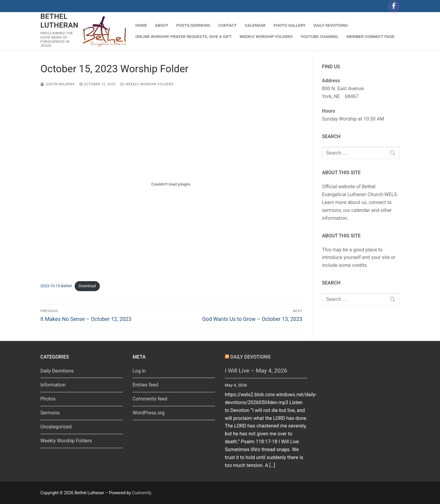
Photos (48, 399)
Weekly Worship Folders (147, 84)
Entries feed (146, 385)
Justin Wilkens (58, 84)
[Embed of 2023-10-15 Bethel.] (171, 184)
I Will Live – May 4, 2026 (256, 371)
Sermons (50, 413)
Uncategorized (56, 427)
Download (87, 286)
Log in (139, 371)
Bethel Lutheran (59, 21)
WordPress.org (149, 413)
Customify (142, 493)
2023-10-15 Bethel (56, 286)
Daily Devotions (57, 371)
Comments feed (150, 399)
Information (53, 385)
